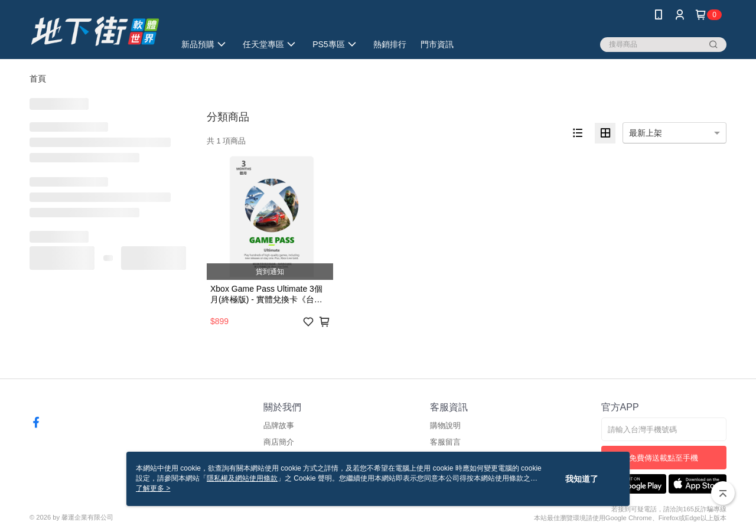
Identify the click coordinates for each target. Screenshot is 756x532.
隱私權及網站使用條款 (242, 478)
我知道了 (582, 479)
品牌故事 (279, 425)
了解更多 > (153, 488)
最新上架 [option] (646, 133)
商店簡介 (279, 442)
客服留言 (445, 442)
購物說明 (445, 425)
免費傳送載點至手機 (664, 458)
